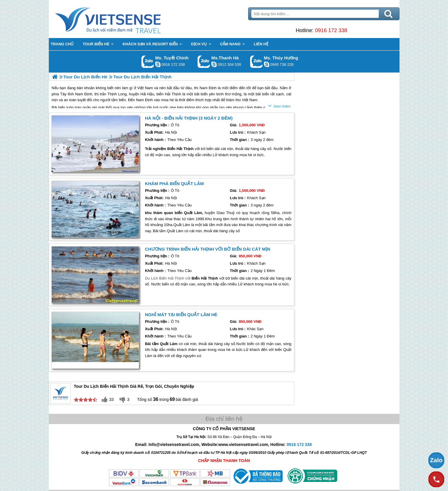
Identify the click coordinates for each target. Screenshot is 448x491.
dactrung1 (267, 64)
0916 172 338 (331, 30)
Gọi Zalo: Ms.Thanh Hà (204, 62)
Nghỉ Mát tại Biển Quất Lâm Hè (181, 315)
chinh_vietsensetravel (158, 64)
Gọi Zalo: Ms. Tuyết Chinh (148, 62)
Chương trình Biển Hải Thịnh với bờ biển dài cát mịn (208, 249)
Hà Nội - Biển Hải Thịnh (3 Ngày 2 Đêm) (189, 118)
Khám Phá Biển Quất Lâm (174, 184)
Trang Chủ (122, 19)
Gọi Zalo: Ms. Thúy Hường (256, 62)
